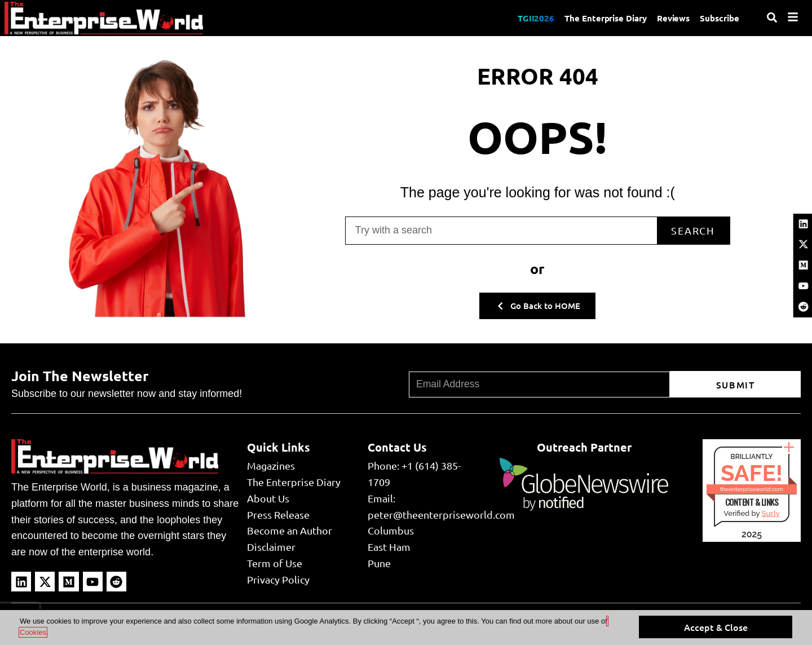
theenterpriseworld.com (752, 489)
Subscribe (720, 18)
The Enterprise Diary (603, 18)
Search (687, 229)
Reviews (672, 18)
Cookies (33, 632)
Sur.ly (770, 513)
